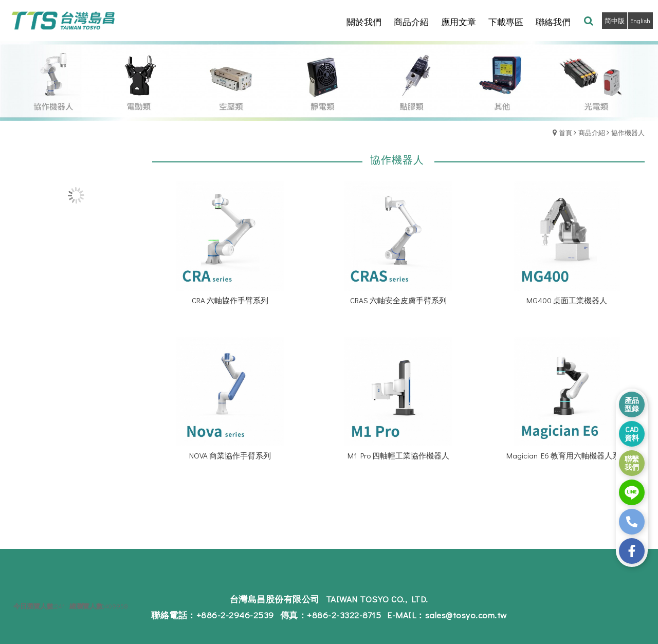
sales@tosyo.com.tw (466, 615)
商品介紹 (592, 132)
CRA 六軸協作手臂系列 (230, 300)
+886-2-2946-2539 (235, 615)
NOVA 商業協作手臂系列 (230, 455)
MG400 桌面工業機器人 (567, 300)
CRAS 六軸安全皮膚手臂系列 (398, 300)
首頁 (565, 132)
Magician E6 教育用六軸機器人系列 (567, 455)
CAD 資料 (632, 434)
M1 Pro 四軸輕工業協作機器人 (398, 455)
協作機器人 (628, 132)
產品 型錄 (632, 404)
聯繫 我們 (632, 463)
